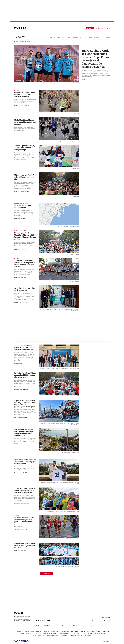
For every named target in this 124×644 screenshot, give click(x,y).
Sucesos (32, 631)
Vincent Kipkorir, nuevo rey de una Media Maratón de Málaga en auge (25, 148)
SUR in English (18, 631)
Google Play (105, 620)
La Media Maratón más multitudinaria (23, 207)
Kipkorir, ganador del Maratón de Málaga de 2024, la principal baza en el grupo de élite (25, 236)
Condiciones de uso (56, 626)
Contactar (20, 626)
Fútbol (63, 38)
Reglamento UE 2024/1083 (44, 626)
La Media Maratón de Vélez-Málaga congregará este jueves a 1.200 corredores (25, 520)
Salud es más (82, 631)
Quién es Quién (106, 631)
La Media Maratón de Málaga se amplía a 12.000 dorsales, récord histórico (25, 375)
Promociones (26, 631)
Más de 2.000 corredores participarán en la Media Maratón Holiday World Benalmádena (24, 432)
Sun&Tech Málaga (91, 631)
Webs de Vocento (105, 641)
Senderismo (90, 633)
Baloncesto (69, 38)
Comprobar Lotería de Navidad (76, 635)
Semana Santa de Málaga (52, 635)
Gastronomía (46, 631)
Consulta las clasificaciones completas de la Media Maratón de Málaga (25, 94)
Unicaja (58, 38)
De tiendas (99, 631)
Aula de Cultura (55, 633)
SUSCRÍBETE (89, 28)
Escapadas (84, 633)
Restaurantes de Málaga (65, 633)
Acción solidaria (46, 633)
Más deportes (96, 38)
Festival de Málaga (37, 635)
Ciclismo (90, 38)
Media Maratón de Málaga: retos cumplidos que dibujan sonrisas (25, 122)
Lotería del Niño (88, 635)
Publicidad (75, 626)
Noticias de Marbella (55, 631)
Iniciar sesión (100, 28)
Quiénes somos (27, 626)
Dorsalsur (27, 42)
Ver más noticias (47, 573)
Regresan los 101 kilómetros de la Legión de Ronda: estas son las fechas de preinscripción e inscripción (25, 404)
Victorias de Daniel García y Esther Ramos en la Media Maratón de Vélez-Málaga (25, 490)
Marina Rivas (17, 105)
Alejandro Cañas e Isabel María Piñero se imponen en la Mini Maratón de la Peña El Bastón (25, 264)
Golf (102, 38)
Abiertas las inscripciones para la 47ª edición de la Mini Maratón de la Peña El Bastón (25, 347)
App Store (95, 620)
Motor (85, 38)
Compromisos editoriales (91, 626)
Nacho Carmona (18, 133)
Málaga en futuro (30, 633)
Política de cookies (103, 626)
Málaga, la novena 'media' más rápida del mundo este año (25, 177)
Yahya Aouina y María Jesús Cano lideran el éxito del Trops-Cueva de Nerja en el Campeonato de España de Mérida (95, 59)
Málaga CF (53, 38)
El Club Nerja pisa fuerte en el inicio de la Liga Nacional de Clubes (25, 546)
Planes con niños (76, 633)
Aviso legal (34, 626)
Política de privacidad (67, 626)
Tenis (81, 38)
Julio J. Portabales (18, 417)
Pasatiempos (39, 631)
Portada (16, 42)
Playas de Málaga (63, 635)
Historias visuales (65, 631)
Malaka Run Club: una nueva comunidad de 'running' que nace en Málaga (25, 462)
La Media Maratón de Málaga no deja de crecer (25, 289)
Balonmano (75, 38)
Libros (44, 635)
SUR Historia (22, 633)
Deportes (20, 37)
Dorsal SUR (107, 38)
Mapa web (82, 626)
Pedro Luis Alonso (18, 389)
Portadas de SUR (74, 631)
